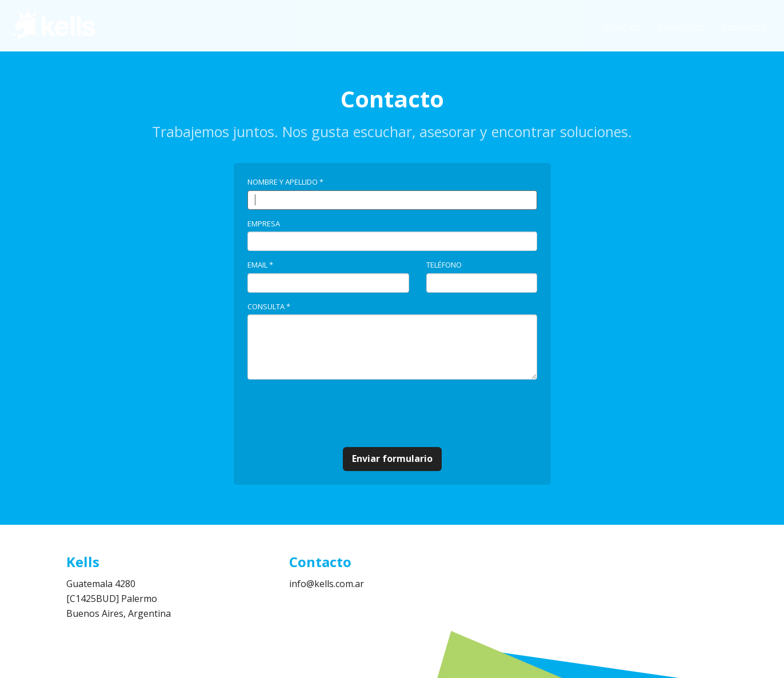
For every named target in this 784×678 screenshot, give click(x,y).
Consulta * (269, 306)
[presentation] (334, 413)
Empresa (264, 224)
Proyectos (682, 28)
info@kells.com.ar (327, 584)
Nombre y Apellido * (285, 182)
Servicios (621, 28)
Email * (260, 265)
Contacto (745, 28)
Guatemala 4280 (101, 584)
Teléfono (444, 265)
